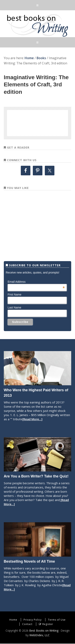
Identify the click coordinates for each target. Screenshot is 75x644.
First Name (14, 295)
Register (48, 625)
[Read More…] (32, 419)
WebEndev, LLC (39, 636)
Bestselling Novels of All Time (29, 562)
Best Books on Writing (37, 25)
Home (13, 620)
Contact (27, 625)
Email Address (36, 282)
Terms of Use (57, 620)
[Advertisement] (44, 122)
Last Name (14, 308)
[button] (37, 5)
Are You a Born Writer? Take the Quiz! (36, 477)
